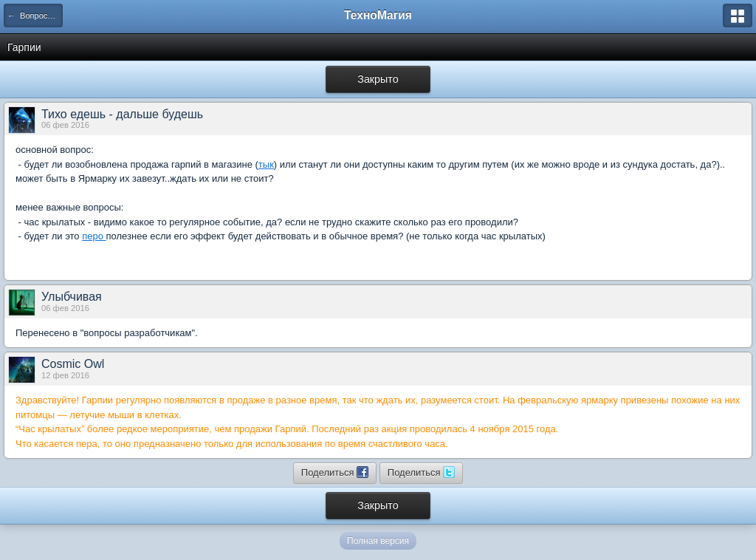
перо (94, 236)
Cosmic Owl (73, 364)
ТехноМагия (378, 15)
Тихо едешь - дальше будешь (122, 114)
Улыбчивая (72, 297)
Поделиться (335, 472)
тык (266, 164)
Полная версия (378, 541)
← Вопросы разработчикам (35, 16)
